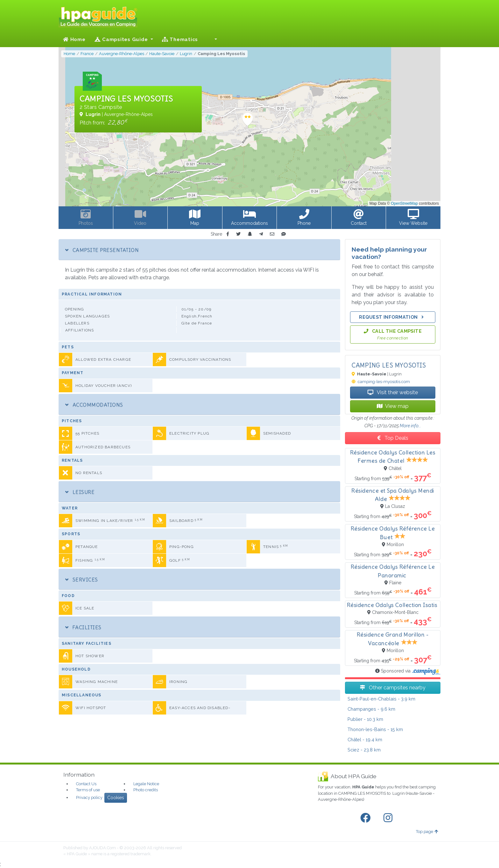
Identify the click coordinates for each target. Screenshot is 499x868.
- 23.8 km (364, 750)
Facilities (83, 627)
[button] (212, 39)
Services (82, 580)
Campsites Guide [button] (122, 39)
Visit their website (393, 392)
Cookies (116, 798)
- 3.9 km (381, 699)
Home (74, 39)
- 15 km (375, 729)
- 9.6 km (371, 709)
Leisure (80, 492)
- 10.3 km (365, 719)
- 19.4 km (365, 740)
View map (393, 406)
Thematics (180, 39)
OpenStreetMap (404, 203)
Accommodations (94, 405)
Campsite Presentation (102, 250)
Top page (427, 832)
